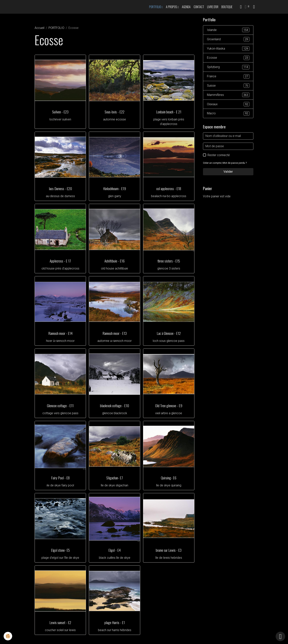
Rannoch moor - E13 (115, 333)
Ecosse (228, 58)
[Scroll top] (280, 636)
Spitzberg (228, 67)
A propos (172, 7)
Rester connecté (219, 155)
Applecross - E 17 (60, 261)
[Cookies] (8, 636)
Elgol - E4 (115, 550)
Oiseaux (228, 105)
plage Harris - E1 (115, 622)
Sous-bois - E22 (115, 112)
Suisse (228, 86)
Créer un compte (212, 163)
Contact (199, 7)
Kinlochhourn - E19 (115, 188)
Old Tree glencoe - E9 (169, 406)
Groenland (228, 39)
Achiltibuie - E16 (115, 261)
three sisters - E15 (169, 261)
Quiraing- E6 (169, 478)
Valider (228, 172)
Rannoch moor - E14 (60, 333)
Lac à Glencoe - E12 (169, 333)
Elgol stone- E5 (60, 550)
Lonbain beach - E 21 (169, 112)
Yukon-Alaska (228, 49)
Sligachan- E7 (115, 478)
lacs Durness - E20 (60, 188)
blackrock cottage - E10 (115, 406)
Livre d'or (213, 7)
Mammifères (228, 95)
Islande (228, 30)
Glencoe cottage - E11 (60, 406)
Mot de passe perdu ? (235, 163)
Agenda (186, 7)
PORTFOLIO (155, 7)
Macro (228, 114)
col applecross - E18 (169, 188)
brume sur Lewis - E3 (169, 550)
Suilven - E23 (60, 112)
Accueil (39, 28)
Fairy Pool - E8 (60, 478)
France (228, 77)
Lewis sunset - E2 (60, 622)
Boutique (227, 7)
